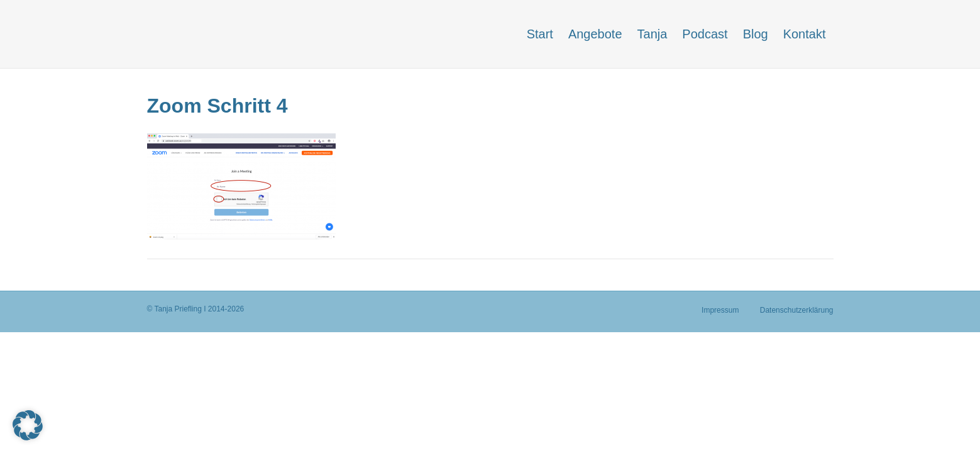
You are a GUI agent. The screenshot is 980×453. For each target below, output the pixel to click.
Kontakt (805, 34)
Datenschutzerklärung (797, 310)
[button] (28, 425)
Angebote (595, 34)
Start (540, 34)
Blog (756, 34)
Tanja (652, 34)
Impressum (720, 310)
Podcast (705, 34)
